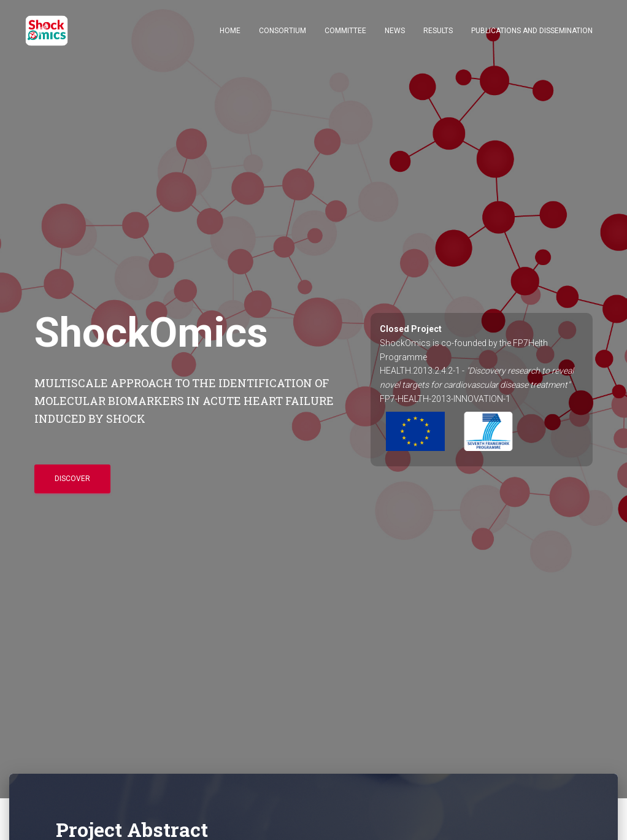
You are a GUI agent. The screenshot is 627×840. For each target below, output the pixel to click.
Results (438, 31)
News (395, 31)
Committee (345, 31)
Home (230, 31)
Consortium (283, 31)
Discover (72, 479)
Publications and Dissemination (532, 31)
